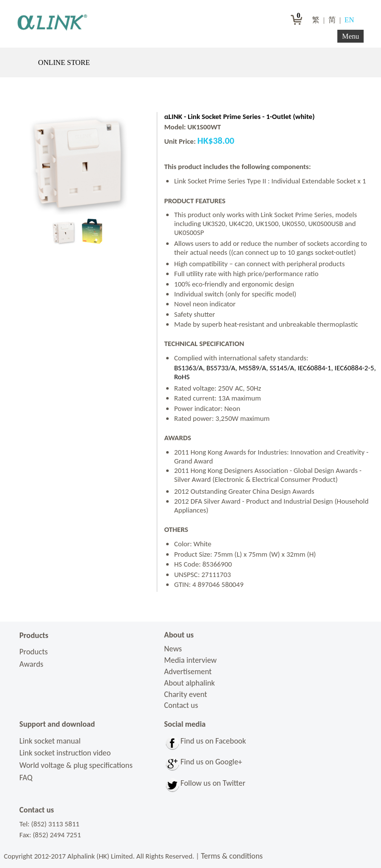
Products (33, 652)
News (173, 649)
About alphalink (190, 683)
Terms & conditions (232, 856)
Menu (351, 36)
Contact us (181, 705)
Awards (31, 664)
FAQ (26, 778)
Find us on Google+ (211, 762)
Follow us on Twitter (213, 783)
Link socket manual (50, 741)
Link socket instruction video (65, 753)
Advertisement (188, 671)
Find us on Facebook (213, 741)
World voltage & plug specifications (76, 765)
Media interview (190, 660)
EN (350, 20)
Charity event (186, 694)
